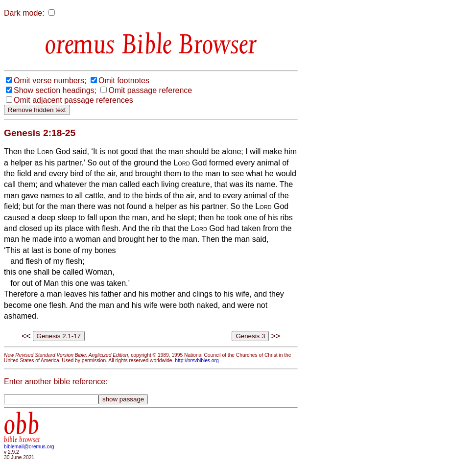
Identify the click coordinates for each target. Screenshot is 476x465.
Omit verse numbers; (50, 81)
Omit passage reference (150, 90)
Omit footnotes (124, 81)
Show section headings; (55, 90)
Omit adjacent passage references (73, 100)
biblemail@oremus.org (29, 447)
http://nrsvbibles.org (197, 360)
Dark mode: (24, 13)
